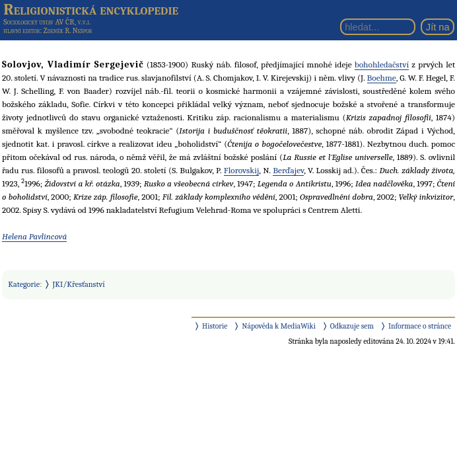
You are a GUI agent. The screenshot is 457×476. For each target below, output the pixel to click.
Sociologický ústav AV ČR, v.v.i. (47, 22)
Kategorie (24, 284)
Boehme (382, 78)
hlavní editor (21, 31)
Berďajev (288, 170)
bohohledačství (382, 64)
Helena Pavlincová (34, 236)
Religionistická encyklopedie (91, 9)
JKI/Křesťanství (79, 284)
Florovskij (242, 170)
